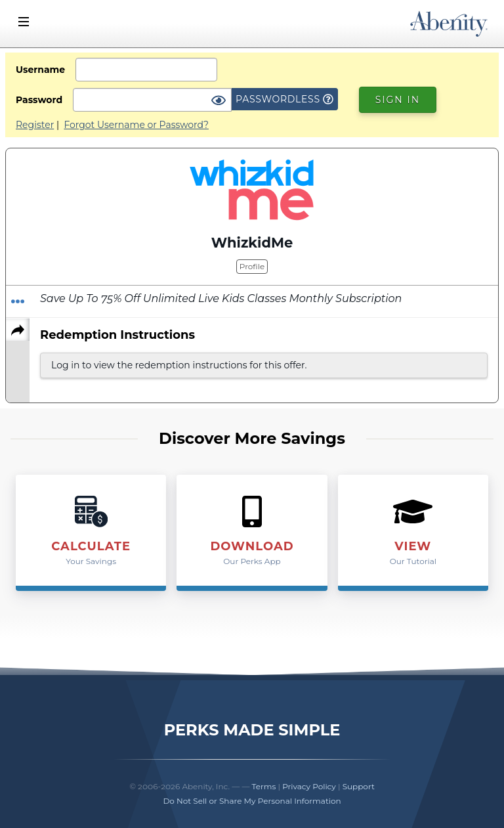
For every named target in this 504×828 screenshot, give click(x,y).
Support (359, 786)
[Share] (18, 330)
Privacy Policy (309, 786)
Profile (252, 266)
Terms (264, 786)
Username (40, 70)
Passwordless (284, 99)
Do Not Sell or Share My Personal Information (252, 801)
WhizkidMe (252, 243)
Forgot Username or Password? (136, 125)
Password (39, 100)
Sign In (398, 100)
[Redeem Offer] (18, 302)
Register (35, 125)
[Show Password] (219, 101)
